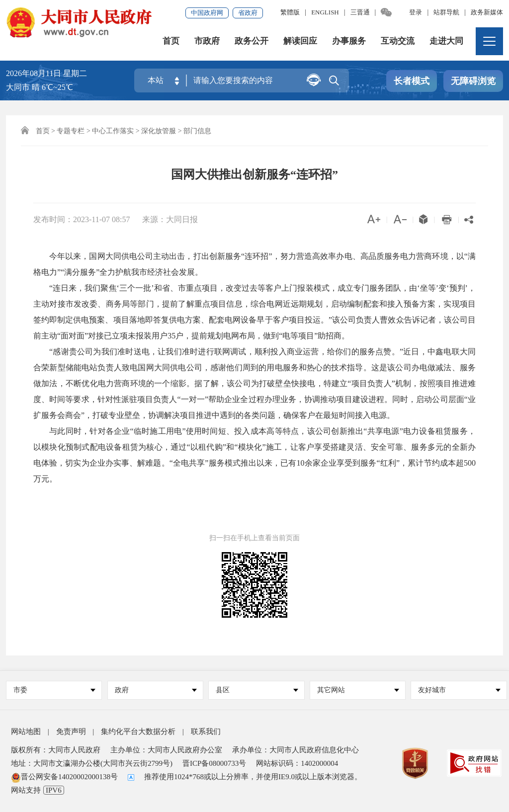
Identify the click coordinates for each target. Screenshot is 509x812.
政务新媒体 (487, 12)
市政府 (207, 41)
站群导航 (446, 12)
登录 (416, 12)
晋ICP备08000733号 (214, 763)
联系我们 (206, 731)
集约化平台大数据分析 (138, 731)
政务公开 (252, 41)
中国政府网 (207, 13)
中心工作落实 (113, 131)
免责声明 (71, 731)
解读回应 (300, 41)
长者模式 (412, 81)
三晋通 (360, 12)
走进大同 (446, 41)
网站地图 (26, 731)
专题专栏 (71, 131)
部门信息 (197, 131)
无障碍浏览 (473, 81)
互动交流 (398, 41)
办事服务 (349, 41)
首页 (171, 41)
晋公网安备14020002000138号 (64, 777)
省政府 (248, 13)
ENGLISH (325, 12)
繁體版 (290, 12)
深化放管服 (159, 131)
